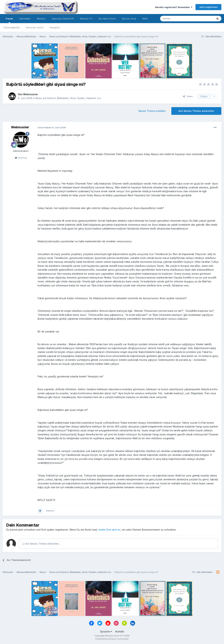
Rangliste (55, 27)
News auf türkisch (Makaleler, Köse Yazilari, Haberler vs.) (68, 98)
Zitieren (50, 511)
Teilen (188, 96)
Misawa (41, 19)
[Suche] (176, 19)
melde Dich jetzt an (109, 530)
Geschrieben (52, 127)
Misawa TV (86, 19)
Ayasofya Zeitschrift (63, 19)
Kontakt (120, 631)
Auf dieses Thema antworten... (41, 544)
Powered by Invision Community (112, 639)
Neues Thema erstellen (152, 111)
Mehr (145, 19)
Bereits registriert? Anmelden (174, 7)
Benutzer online (35, 27)
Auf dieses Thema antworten (196, 111)
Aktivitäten (25, 19)
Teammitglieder (12, 27)
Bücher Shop (129, 19)
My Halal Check (107, 19)
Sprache (106, 631)
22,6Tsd (21, 158)
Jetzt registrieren (208, 7)
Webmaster (31, 94)
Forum (9, 20)
